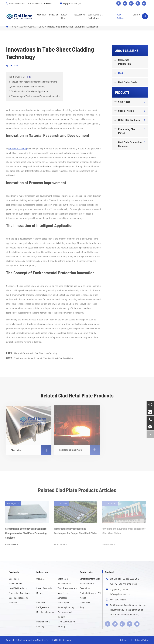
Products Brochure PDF (90, 593)
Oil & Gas (40, 579)
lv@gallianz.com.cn (72, 3)
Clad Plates (123, 102)
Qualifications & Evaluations (95, 16)
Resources (80, 14)
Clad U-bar (31, 449)
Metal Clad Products (127, 120)
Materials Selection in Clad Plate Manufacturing (36, 352)
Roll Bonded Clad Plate (79, 448)
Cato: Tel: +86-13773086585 (39, 3)
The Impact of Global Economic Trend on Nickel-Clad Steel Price (44, 357)
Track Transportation (67, 588)
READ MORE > (10, 544)
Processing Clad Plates (125, 131)
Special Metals (124, 111)
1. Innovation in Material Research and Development (33, 82)
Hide (29, 77)
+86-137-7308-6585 (128, 584)
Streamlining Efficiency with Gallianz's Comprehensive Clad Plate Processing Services (25, 533)
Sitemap (124, 640)
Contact (137, 14)
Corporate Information (123, 62)
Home (14, 27)
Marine (40, 593)
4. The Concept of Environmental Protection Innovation (35, 96)
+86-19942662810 (18, 3)
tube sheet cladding (18, 147)
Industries (53, 14)
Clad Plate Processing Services (128, 144)
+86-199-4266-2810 (130, 579)
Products (41, 14)
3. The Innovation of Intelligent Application (29, 91)
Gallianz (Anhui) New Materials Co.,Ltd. (36, 640)
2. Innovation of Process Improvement (27, 86)
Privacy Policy (142, 640)
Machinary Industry (45, 612)
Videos (83, 598)
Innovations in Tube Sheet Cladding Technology (73, 27)
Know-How (64, 16)
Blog (42, 27)
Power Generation (45, 588)
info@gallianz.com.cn (120, 594)
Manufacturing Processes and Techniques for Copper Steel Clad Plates (74, 531)
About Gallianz (120, 16)
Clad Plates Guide (126, 82)
